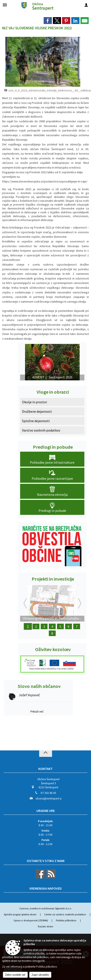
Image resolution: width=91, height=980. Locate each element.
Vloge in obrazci (53, 392)
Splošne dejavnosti (36, 421)
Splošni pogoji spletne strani (20, 914)
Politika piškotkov (66, 920)
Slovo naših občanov (39, 686)
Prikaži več (37, 712)
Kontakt (45, 769)
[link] (48, 21)
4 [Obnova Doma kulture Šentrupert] (52, 626)
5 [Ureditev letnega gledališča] (60, 626)
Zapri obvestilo (40, 975)
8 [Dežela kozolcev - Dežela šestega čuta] (52, 633)
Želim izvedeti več (15, 975)
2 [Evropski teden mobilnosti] (36, 626)
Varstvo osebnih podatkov (41, 430)
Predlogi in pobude (53, 447)
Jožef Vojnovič (29, 695)
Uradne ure (46, 811)
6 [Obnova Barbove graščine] (69, 626)
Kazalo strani (45, 926)
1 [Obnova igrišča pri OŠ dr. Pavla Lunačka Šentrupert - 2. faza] (28, 626)
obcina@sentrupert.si (48, 798)
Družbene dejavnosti (37, 411)
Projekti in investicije (53, 579)
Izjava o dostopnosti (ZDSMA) (31, 920)
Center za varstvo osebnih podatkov (65, 914)
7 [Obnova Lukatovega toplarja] (77, 626)
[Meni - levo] (5, 5)
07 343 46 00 (48, 793)
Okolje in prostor (35, 402)
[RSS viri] (51, 878)
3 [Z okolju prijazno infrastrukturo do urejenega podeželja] (44, 626)
